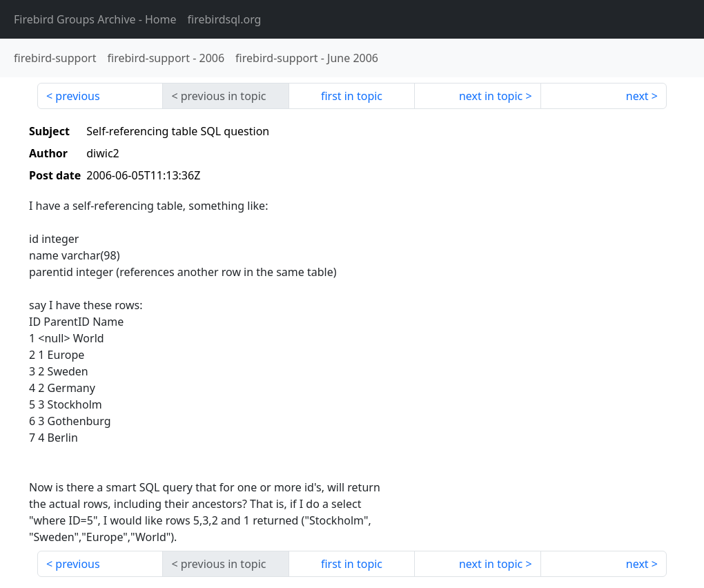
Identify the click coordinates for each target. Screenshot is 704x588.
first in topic (352, 96)
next (637, 96)
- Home (95, 19)
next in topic (491, 96)
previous (77, 96)
